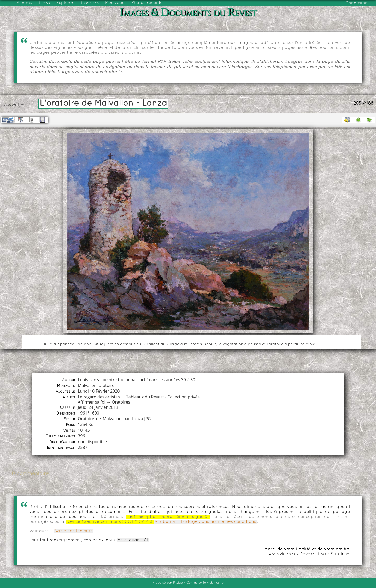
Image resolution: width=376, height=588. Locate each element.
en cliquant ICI (133, 540)
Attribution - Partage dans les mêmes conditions (205, 522)
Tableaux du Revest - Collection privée (163, 397)
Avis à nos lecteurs (74, 531)
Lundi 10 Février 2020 (99, 391)
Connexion (357, 3)
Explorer (65, 3)
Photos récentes (148, 3)
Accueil (12, 105)
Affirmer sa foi (92, 402)
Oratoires (121, 402)
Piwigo (178, 583)
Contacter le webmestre (205, 583)
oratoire (107, 385)
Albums (24, 3)
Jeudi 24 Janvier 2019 (98, 407)
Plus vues (115, 3)
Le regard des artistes (99, 397)
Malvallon (87, 385)
